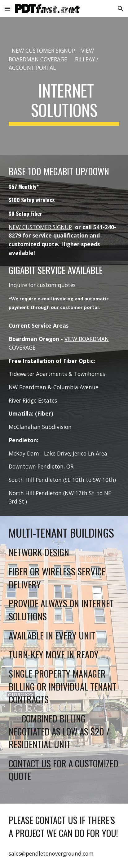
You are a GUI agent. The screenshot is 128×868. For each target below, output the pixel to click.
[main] (64, 59)
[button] (7, 9)
